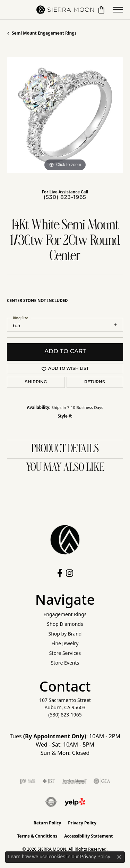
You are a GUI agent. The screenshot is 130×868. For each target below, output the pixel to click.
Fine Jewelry (65, 643)
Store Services (65, 653)
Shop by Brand (65, 634)
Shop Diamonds (65, 624)
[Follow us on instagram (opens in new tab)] (70, 573)
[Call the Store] (65, 715)
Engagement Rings (65, 614)
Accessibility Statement (88, 836)
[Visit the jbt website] (49, 781)
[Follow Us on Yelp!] (75, 802)
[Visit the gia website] (102, 781)
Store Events (65, 663)
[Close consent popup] (119, 857)
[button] (101, 10)
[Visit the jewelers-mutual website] (74, 781)
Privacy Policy (82, 823)
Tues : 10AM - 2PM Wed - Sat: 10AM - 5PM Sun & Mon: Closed (65, 744)
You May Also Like (65, 468)
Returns (95, 382)
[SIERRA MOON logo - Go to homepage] (65, 10)
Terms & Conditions (37, 836)
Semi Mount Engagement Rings (44, 33)
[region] (65, 115)
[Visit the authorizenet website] (51, 802)
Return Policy (47, 823)
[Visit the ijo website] (28, 781)
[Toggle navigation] (118, 10)
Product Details (65, 449)
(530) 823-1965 (65, 198)
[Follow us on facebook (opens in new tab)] (60, 573)
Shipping (36, 382)
